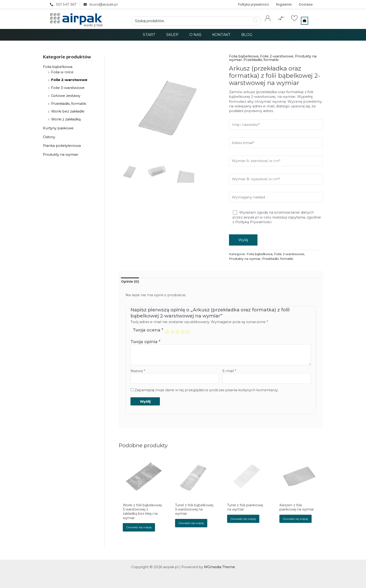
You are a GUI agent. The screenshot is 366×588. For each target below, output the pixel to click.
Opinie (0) (130, 281)
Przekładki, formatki (69, 104)
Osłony (49, 137)
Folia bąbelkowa (58, 67)
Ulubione (294, 25)
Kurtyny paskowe (58, 128)
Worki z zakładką (66, 119)
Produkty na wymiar (61, 154)
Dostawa (306, 4)
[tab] (130, 282)
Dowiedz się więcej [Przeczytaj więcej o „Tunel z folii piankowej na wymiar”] (243, 519)
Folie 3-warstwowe (68, 88)
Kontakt (221, 35)
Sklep (172, 35)
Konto (268, 25)
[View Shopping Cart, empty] (304, 21)
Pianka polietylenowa (62, 146)
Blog (247, 35)
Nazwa (138, 371)
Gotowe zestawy (66, 96)
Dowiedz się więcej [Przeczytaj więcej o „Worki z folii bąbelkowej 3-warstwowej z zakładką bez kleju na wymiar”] (139, 533)
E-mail (229, 371)
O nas (195, 35)
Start (149, 35)
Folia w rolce (62, 72)
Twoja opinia (145, 342)
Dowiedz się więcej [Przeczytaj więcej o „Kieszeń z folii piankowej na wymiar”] (296, 519)
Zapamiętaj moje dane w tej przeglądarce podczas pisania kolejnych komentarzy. (206, 390)
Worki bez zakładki (68, 111)
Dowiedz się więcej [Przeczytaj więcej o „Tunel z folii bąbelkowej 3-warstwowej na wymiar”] (191, 528)
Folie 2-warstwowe (69, 80)
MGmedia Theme (220, 567)
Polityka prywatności (253, 4)
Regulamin (284, 4)
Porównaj (282, 25)
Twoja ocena (148, 330)
